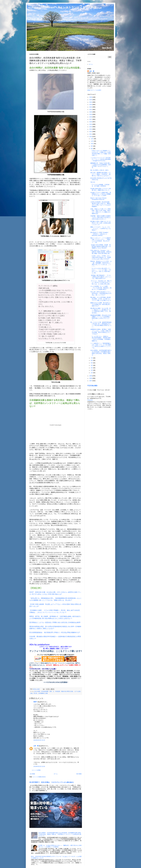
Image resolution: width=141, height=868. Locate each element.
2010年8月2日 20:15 (39, 740)
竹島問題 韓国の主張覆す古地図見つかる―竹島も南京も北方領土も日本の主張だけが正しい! (101, 217)
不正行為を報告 (92, 386)
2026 (91, 97)
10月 (92, 144)
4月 (92, 365)
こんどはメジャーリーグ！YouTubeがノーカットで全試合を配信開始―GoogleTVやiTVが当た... (101, 159)
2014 (91, 127)
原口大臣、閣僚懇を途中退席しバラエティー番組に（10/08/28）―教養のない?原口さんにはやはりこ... (101, 174)
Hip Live (93, 182)
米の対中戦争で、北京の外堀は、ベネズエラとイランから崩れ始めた (52, 782)
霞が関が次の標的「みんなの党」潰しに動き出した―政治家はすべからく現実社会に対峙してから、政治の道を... (101, 311)
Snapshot (90, 400)
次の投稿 (32, 774)
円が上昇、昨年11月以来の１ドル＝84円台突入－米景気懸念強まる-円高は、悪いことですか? (101, 293)
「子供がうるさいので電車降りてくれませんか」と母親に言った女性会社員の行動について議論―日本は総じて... (101, 153)
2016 (91, 122)
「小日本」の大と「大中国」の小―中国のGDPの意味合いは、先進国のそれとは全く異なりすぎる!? (101, 257)
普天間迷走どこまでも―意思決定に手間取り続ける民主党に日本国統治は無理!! (55, 622)
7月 (92, 358)
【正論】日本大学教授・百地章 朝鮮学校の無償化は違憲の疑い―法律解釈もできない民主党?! (101, 246)
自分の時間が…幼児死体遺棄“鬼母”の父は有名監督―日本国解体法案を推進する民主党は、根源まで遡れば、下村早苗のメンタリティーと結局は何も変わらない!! (60, 834)
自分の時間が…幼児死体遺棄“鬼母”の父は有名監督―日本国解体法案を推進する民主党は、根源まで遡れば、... (101, 353)
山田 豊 (36, 746)
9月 (92, 146)
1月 (92, 373)
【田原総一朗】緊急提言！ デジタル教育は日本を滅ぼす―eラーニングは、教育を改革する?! (101, 277)
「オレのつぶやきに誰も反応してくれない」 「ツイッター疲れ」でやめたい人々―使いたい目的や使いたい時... (101, 271)
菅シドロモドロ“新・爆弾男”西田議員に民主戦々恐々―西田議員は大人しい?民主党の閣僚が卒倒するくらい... (101, 325)
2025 (91, 100)
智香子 (35, 702)
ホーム (56, 774)
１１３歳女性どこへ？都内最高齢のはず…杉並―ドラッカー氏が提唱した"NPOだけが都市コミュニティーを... (101, 346)
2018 (91, 117)
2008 (91, 378)
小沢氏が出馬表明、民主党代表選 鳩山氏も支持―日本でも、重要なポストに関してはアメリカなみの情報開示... (101, 204)
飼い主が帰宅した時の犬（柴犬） (100, 170)
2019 (91, 114)
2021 (91, 110)
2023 (91, 105)
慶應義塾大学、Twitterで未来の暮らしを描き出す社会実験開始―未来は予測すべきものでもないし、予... (101, 165)
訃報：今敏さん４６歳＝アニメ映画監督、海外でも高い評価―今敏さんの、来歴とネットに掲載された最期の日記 (101, 211)
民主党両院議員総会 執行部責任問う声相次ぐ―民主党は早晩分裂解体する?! (55, 632)
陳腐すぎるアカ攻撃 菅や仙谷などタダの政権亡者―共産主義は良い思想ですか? (101, 304)
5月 (92, 363)
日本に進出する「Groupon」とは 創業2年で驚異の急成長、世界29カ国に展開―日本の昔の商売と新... (101, 252)
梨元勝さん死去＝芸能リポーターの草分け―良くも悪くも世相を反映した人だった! (101, 223)
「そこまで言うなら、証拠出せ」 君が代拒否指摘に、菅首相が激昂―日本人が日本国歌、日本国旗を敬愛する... (101, 339)
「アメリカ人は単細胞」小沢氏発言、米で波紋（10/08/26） (100, 185)
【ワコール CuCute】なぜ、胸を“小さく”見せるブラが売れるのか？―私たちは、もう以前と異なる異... (101, 282)
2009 (91, 376)
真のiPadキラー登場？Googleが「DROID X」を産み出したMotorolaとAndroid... (99, 234)
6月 (92, 360)
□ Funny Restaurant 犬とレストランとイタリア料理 (63, 7)
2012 (91, 132)
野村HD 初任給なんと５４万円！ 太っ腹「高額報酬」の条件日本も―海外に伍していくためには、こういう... (101, 264)
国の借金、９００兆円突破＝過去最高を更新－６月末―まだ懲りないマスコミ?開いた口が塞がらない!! (101, 299)
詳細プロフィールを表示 (94, 90)
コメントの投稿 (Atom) (39, 777)
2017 (91, 119)
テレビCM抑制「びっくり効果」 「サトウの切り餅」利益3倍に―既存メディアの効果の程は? (101, 288)
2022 (91, 107)
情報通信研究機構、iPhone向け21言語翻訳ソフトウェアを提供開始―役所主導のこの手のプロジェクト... (101, 318)
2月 (92, 370)
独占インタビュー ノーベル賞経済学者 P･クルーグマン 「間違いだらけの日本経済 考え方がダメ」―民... (101, 240)
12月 (92, 139)
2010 (91, 137)
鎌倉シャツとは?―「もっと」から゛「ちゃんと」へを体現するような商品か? (101, 228)
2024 (91, 102)
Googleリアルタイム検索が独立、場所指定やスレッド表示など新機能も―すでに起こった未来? (101, 194)
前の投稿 (79, 774)
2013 (91, 129)
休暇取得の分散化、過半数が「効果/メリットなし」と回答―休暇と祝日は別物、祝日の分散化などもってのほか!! (101, 332)
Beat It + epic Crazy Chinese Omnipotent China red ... (98, 199)
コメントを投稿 (36, 770)
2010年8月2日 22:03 (39, 766)
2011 (91, 134)
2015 (91, 124)
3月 (92, 368)
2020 (91, 112)
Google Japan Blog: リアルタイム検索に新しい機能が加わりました (101, 189)
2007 (91, 381)
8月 (92, 149)
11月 (92, 141)
